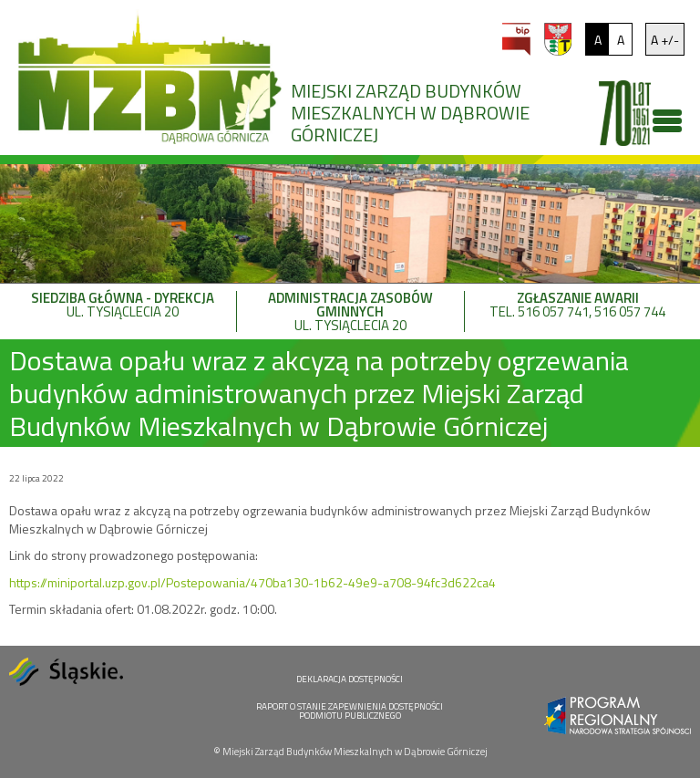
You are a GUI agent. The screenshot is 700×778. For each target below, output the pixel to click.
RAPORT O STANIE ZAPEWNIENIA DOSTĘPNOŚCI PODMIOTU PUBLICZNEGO (350, 711)
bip (516, 39)
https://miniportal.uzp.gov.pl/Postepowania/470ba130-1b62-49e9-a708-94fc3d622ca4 (252, 582)
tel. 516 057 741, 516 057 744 (578, 306)
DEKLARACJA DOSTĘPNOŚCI (350, 679)
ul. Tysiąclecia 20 (123, 306)
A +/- (665, 40)
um (558, 39)
